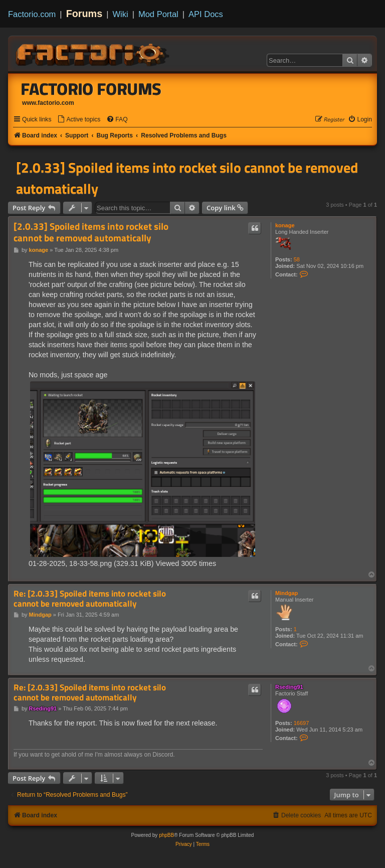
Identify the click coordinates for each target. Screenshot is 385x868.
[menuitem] (79, 120)
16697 (302, 723)
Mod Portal (158, 14)
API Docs (206, 14)
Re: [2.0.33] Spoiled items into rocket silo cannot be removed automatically (90, 599)
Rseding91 (289, 687)
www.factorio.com (48, 103)
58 (297, 259)
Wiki (121, 14)
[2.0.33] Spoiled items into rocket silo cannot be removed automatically (187, 178)
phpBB (166, 835)
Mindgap (286, 593)
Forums (84, 14)
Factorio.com (32, 14)
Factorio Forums (91, 89)
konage (285, 225)
